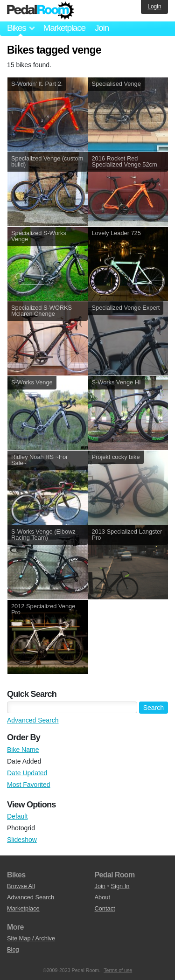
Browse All (21, 886)
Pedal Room (41, 11)
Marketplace (64, 28)
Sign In (120, 886)
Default (17, 816)
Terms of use (118, 970)
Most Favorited (29, 785)
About (102, 897)
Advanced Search (33, 720)
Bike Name (23, 750)
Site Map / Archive (31, 938)
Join (102, 28)
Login (154, 7)
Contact (105, 908)
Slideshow (22, 840)
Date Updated (27, 773)
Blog (13, 949)
